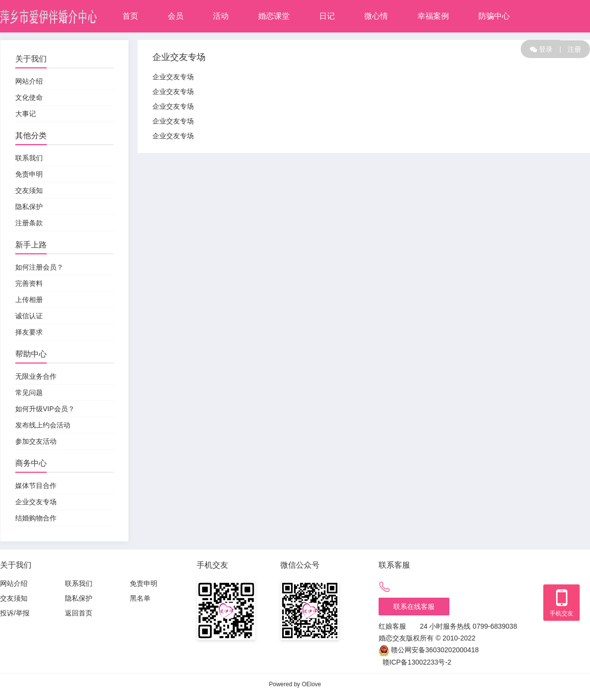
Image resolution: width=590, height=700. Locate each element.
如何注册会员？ (39, 267)
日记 (327, 16)
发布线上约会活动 (43, 425)
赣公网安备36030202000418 (435, 650)
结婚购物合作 (36, 518)
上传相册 (29, 300)
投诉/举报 (15, 613)
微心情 (376, 16)
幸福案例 (433, 16)
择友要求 (29, 332)
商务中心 (31, 463)
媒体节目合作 (36, 486)
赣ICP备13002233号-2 (417, 662)
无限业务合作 (36, 376)
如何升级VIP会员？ (45, 409)
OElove (311, 684)
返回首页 (79, 613)
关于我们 (31, 59)
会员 (176, 16)
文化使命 (29, 97)
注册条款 (29, 223)
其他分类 (31, 136)
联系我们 (29, 158)
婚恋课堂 (274, 16)
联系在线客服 (414, 607)
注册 (571, 49)
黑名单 (140, 598)
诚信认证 (29, 316)
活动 (221, 16)
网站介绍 (29, 81)
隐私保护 (29, 207)
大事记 (26, 114)
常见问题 (29, 393)
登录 (541, 49)
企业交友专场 (36, 502)
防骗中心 (494, 16)
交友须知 (29, 190)
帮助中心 (31, 354)
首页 (130, 16)
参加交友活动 (36, 441)
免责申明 (29, 174)
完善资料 (29, 283)
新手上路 (31, 245)
